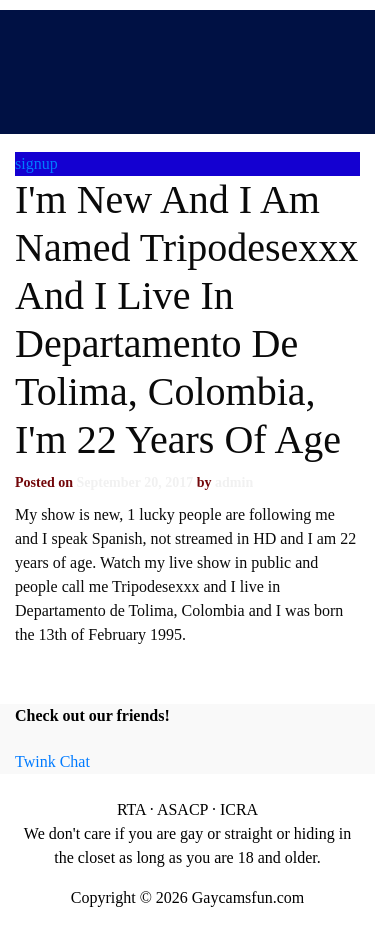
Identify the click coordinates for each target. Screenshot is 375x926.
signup (36, 163)
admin (234, 482)
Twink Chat (52, 761)
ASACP (182, 809)
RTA (131, 809)
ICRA (239, 809)
